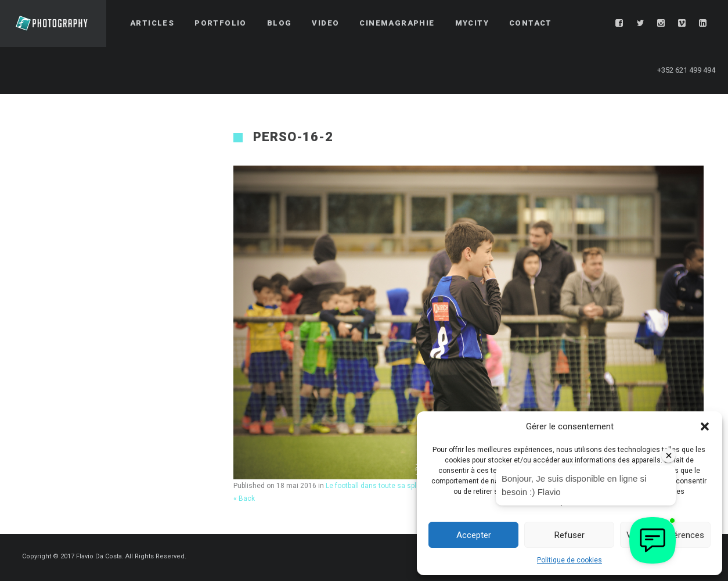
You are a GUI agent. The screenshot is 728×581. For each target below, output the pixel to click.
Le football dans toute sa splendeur (382, 486)
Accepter (474, 535)
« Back (244, 498)
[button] (705, 426)
